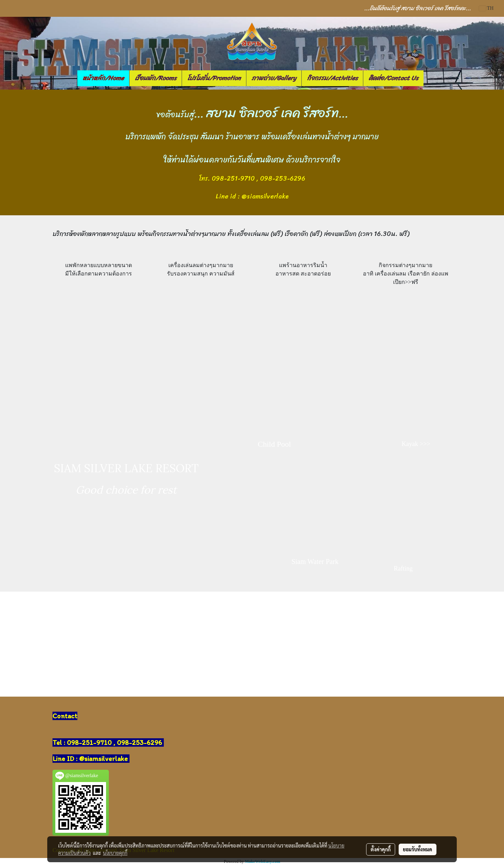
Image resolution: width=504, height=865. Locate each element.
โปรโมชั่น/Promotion (214, 78)
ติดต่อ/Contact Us (393, 78)
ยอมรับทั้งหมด (418, 849)
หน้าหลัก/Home (103, 78)
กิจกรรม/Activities (332, 78)
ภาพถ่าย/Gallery (274, 78)
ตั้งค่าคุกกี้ (381, 849)
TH (486, 8)
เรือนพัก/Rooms (156, 78)
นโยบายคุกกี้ (115, 853)
